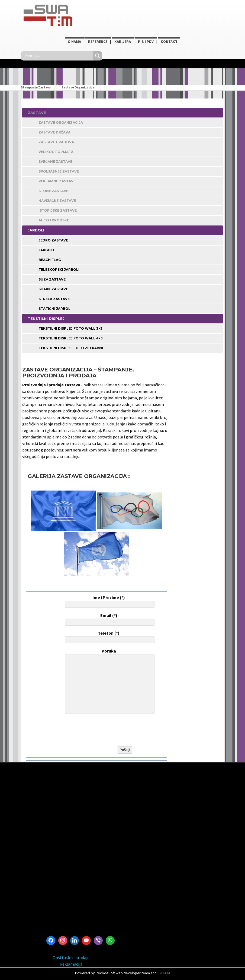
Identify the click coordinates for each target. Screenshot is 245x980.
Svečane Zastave (55, 162)
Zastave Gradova (56, 142)
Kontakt (169, 42)
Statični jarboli (55, 309)
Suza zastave (52, 279)
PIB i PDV (146, 42)
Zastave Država (54, 132)
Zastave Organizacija (61, 122)
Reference (98, 42)
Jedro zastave (53, 240)
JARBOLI (36, 230)
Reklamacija (71, 964)
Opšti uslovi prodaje (71, 957)
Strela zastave (54, 299)
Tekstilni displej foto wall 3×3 (70, 328)
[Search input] (58, 56)
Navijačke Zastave (57, 201)
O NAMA (74, 42)
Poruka (109, 682)
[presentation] (105, 730)
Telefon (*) (109, 637)
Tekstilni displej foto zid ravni (71, 348)
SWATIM (164, 973)
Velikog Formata (56, 152)
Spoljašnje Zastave (59, 171)
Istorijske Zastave (58, 210)
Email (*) (109, 619)
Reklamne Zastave (57, 181)
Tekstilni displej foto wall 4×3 (71, 338)
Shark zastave (53, 289)
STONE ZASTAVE (53, 191)
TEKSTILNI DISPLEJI (47, 319)
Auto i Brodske (54, 220)
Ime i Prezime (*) (109, 601)
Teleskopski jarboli (59, 270)
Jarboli (46, 250)
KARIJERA (123, 42)
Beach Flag (50, 260)
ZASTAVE (37, 113)
